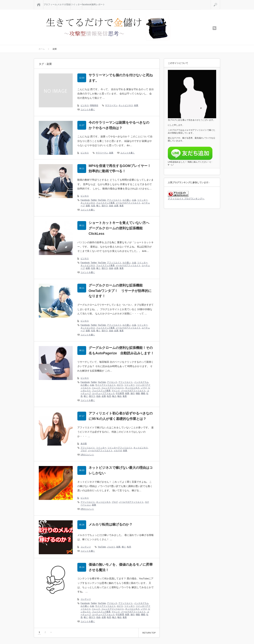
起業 (116, 206)
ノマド (144, 388)
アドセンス (112, 382)
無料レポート (98, 4)
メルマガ (118, 450)
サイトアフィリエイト (105, 385)
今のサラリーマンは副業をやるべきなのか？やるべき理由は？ (119, 125)
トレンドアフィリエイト (113, 388)
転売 (109, 396)
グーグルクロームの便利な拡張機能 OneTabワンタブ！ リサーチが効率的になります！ (120, 291)
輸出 (120, 396)
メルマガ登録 (64, 4)
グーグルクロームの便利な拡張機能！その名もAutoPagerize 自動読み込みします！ (121, 350)
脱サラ (105, 206)
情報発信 (94, 105)
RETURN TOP (149, 633)
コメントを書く (88, 109)
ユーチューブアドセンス (103, 393)
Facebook (85, 200)
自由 (111, 206)
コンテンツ (86, 547)
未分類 (84, 444)
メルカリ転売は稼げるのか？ (111, 524)
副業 (136, 105)
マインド (116, 390)
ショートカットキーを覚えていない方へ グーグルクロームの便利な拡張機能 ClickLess (121, 228)
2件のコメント (87, 509)
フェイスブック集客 (105, 203)
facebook (87, 4)
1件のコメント (87, 455)
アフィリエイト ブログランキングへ (186, 199)
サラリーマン (111, 105)
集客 (122, 206)
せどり (120, 385)
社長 (93, 206)
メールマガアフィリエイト (128, 203)
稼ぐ (98, 206)
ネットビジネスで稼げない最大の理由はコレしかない (121, 470)
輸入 (114, 396)
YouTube (102, 200)
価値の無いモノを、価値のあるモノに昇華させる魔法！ (121, 567)
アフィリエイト (114, 200)
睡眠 (143, 393)
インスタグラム (141, 382)
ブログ (84, 450)
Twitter (94, 200)
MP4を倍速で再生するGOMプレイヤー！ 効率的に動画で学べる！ (121, 169)
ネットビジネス (126, 105)
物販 (138, 393)
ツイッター (76, 4)
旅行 (133, 393)
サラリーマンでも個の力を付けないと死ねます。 (121, 78)
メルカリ (111, 547)
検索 (220, 1)
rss (214, 28)
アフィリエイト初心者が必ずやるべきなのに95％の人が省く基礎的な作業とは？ (121, 416)
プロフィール (50, 4)
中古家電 (120, 393)
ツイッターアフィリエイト (120, 448)
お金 (134, 200)
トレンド (96, 388)
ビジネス (85, 105)
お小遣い (127, 200)
